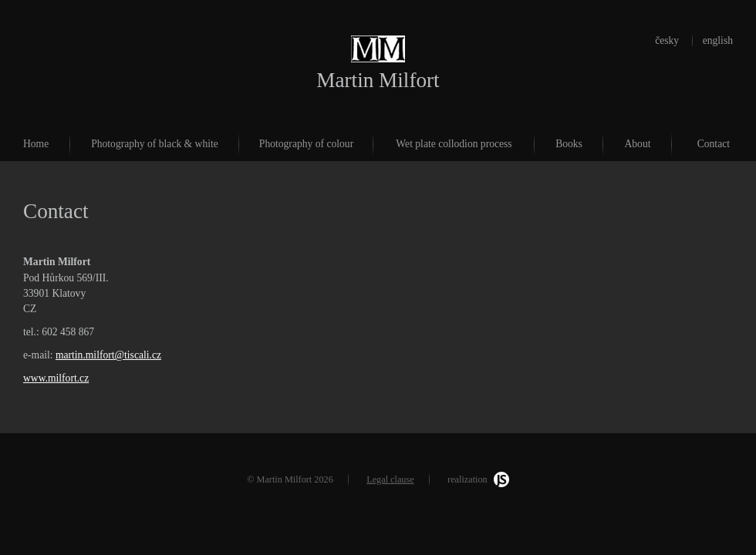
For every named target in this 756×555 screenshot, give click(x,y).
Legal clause (390, 479)
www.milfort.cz (56, 378)
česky (667, 40)
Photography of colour (306, 144)
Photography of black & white (155, 144)
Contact (714, 144)
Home (36, 144)
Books (569, 144)
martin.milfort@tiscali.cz (108, 355)
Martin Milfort (378, 80)
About (638, 144)
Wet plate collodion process (454, 144)
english (718, 40)
